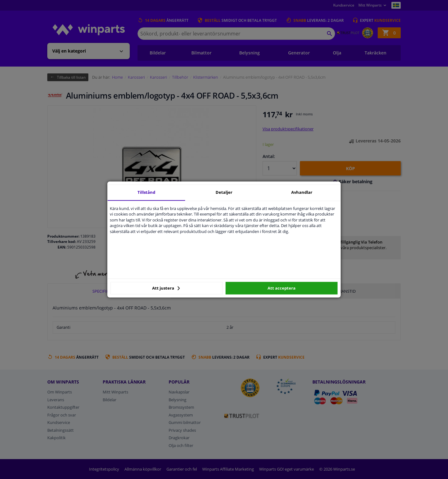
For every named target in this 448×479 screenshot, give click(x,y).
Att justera (166, 288)
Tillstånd (146, 192)
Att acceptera (282, 288)
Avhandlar (302, 192)
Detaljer (224, 192)
